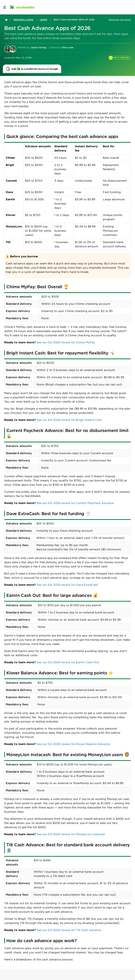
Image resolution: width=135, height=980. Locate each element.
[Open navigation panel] (5, 7)
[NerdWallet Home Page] (22, 7)
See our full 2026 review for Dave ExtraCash (67, 585)
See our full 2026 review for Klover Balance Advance (73, 744)
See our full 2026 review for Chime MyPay (66, 342)
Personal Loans (23, 20)
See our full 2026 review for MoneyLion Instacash (71, 834)
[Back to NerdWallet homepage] (6, 20)
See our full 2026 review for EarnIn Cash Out (68, 662)
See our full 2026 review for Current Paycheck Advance (75, 503)
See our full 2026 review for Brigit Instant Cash (69, 420)
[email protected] (81, 413)
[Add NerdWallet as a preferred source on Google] (32, 69)
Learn (43, 20)
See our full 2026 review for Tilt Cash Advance (69, 930)
